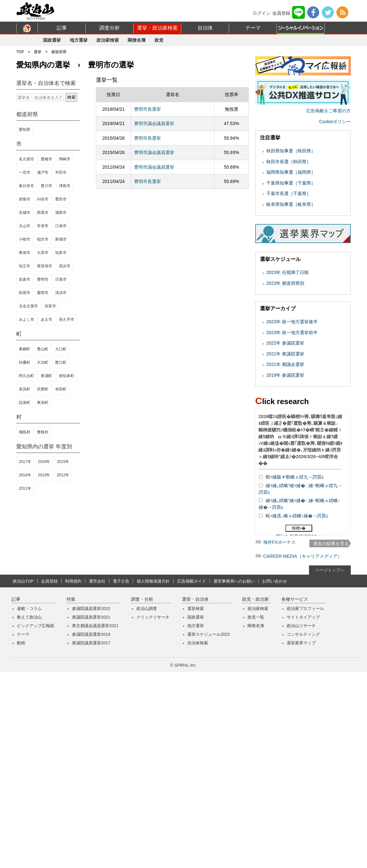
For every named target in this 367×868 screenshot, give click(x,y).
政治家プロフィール (305, 805)
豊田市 (61, 199)
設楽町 (25, 402)
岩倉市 (25, 279)
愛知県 (25, 129)
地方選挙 (79, 40)
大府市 (43, 253)
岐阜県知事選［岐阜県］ (291, 289)
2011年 (25, 488)
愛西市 (43, 293)
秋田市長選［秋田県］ (289, 247)
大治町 (43, 362)
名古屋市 (26, 159)
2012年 (63, 475)
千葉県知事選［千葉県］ (291, 268)
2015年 (63, 462)
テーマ (253, 28)
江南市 (61, 226)
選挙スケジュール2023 (209, 830)
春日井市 (26, 186)
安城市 (25, 213)
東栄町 (43, 402)
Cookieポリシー (335, 206)
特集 (71, 795)
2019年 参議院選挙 (285, 460)
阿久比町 (26, 376)
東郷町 (25, 349)
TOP (20, 52)
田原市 (25, 293)
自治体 (205, 28)
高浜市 (65, 266)
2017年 (25, 462)
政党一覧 (256, 813)
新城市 (61, 239)
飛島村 (25, 432)
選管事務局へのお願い (234, 777)
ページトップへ (330, 766)
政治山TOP (23, 777)
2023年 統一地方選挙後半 (292, 407)
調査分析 (110, 28)
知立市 (25, 266)
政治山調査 (147, 805)
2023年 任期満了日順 (288, 357)
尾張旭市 (45, 266)
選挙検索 (196, 805)
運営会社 (97, 777)
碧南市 (25, 199)
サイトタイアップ (303, 813)
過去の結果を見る (331, 628)
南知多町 (67, 376)
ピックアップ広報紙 (36, 822)
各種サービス (295, 795)
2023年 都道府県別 (285, 368)
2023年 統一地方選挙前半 (292, 417)
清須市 (61, 293)
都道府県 (59, 52)
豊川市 (47, 186)
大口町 (61, 349)
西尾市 (43, 213)
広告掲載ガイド (192, 777)
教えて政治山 (29, 813)
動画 (21, 839)
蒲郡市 (61, 213)
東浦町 (47, 376)
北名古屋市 (28, 306)
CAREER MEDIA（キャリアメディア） (302, 752)
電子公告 (121, 777)
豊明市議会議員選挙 (154, 123)
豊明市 (43, 279)
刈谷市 (43, 199)
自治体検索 (198, 839)
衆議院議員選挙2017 (91, 839)
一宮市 (25, 172)
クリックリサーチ (153, 813)
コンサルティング (303, 830)
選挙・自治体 (195, 795)
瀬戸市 (43, 172)
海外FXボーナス (279, 740)
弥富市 (50, 306)
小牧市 (25, 239)
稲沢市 (43, 239)
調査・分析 (142, 795)
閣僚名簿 (137, 40)
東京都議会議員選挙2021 (95, 822)
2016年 (44, 462)
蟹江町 (61, 362)
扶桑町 (25, 362)
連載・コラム (29, 805)
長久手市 (67, 319)
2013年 (44, 475)
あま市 (47, 319)
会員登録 (281, 13)
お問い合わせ (275, 777)
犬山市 (25, 226)
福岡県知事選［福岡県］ (291, 257)
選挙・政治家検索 (157, 28)
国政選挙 (52, 40)
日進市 (61, 279)
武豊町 (43, 389)
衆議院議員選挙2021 (91, 813)
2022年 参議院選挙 (285, 428)
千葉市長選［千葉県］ (289, 278)
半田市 (61, 172)
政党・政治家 (255, 795)
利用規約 (73, 777)
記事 (62, 28)
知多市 (61, 253)
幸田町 (61, 389)
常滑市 (43, 226)
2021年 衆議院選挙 (285, 439)
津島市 (65, 186)
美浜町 (25, 389)
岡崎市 (65, 159)
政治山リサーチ (301, 822)
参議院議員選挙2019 (91, 830)
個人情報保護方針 (153, 777)
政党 (159, 40)
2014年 (25, 475)
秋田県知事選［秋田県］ (291, 236)
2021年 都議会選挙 (285, 449)
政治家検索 (108, 40)
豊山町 (43, 349)
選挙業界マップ (301, 839)
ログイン (262, 13)
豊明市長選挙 (148, 109)
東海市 (25, 253)
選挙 (38, 52)
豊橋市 (47, 159)
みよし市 (26, 319)
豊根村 (43, 432)
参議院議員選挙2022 (91, 805)
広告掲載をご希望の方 (328, 196)
